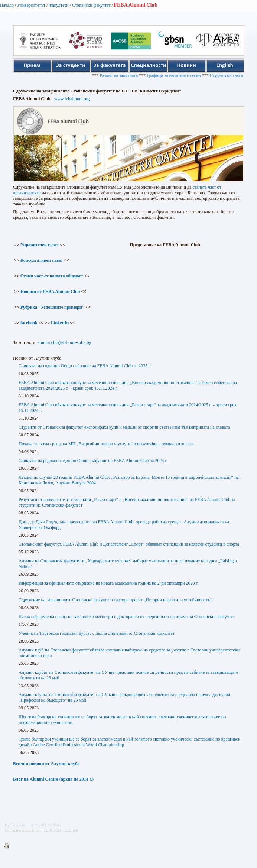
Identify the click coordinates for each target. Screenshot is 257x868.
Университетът (31, 5)
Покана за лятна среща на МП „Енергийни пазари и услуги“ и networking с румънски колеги (106, 444)
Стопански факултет (91, 5)
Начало (7, 5)
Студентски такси (230, 75)
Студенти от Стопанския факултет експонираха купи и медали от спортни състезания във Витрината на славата (124, 427)
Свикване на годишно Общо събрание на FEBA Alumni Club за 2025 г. (85, 366)
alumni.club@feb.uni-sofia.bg (64, 342)
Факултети (59, 5)
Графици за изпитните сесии (178, 75)
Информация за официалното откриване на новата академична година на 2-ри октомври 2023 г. (108, 583)
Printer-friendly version (9, 846)
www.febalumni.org (72, 99)
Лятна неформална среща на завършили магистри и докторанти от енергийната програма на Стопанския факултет (127, 617)
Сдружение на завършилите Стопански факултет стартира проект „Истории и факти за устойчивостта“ (116, 600)
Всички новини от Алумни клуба (46, 764)
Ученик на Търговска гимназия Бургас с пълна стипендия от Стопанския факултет (97, 633)
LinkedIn (60, 323)
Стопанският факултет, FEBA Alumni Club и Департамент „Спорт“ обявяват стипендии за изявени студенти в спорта (129, 544)
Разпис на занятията (123, 75)
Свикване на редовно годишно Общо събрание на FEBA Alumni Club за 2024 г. (93, 461)
